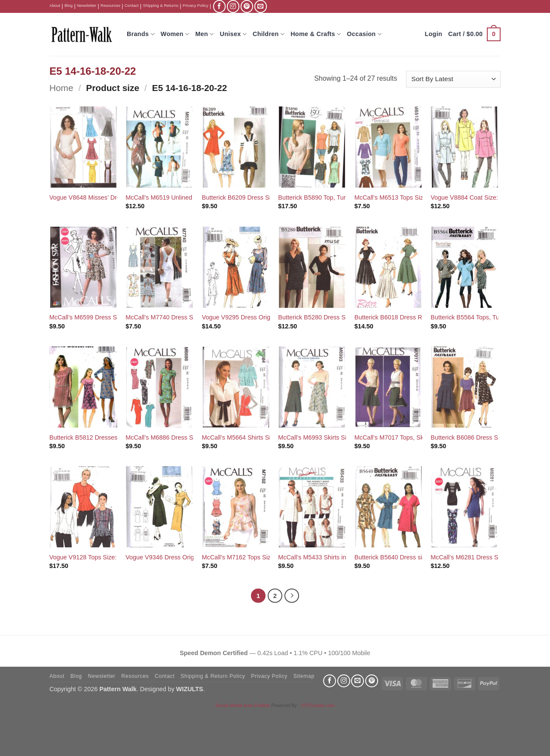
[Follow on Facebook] (219, 6)
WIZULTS (190, 689)
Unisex (233, 34)
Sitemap (304, 676)
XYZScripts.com (318, 705)
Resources (110, 5)
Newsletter (87, 5)
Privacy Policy (196, 5)
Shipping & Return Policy (213, 676)
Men (204, 34)
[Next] (292, 596)
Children (269, 34)
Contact (132, 5)
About (55, 5)
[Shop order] (453, 79)
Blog (69, 5)
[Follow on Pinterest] (247, 6)
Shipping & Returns (161, 5)
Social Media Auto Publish (243, 705)
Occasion (364, 34)
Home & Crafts (316, 34)
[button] (474, 34)
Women (175, 34)
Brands (141, 34)
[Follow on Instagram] (233, 6)
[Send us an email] (261, 6)
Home (61, 88)
